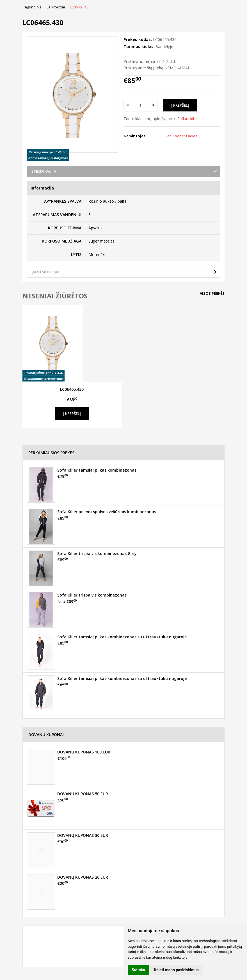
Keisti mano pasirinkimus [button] (176, 970)
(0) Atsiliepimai (46, 272)
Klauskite (189, 119)
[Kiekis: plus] (153, 105)
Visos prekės (212, 293)
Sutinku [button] (138, 970)
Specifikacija (44, 171)
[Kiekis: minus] (128, 105)
